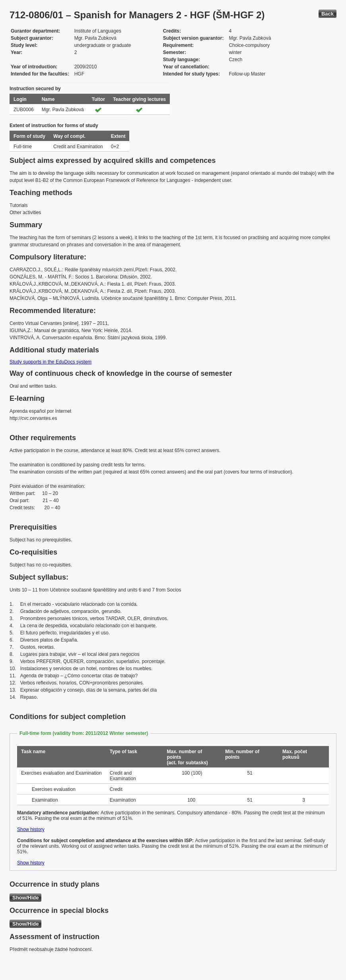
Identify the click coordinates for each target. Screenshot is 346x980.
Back (328, 14)
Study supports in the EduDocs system (51, 362)
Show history (31, 829)
